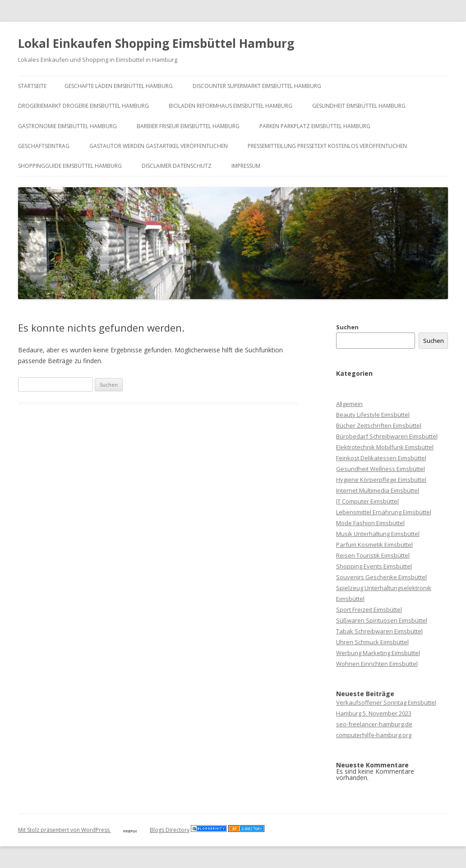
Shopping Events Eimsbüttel (374, 566)
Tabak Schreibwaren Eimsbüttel (379, 631)
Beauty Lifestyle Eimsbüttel (373, 415)
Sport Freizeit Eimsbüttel (369, 609)
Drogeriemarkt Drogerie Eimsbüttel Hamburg (83, 106)
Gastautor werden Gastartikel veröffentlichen (159, 146)
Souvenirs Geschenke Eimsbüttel (381, 577)
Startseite (32, 86)
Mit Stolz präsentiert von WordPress (65, 830)
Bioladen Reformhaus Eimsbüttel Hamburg (231, 106)
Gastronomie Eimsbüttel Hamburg (67, 126)
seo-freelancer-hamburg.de (374, 724)
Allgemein (349, 404)
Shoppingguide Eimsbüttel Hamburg (70, 166)
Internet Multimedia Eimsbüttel (378, 490)
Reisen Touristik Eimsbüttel (373, 555)
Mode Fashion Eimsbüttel (370, 523)
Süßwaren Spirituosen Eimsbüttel (382, 620)
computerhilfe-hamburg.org (374, 735)
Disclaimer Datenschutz (177, 166)
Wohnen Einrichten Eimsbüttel (377, 664)
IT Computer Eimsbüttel (367, 501)
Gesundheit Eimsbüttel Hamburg (359, 106)
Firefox (129, 831)
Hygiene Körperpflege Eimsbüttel (381, 480)
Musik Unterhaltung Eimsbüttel (378, 534)
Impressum (246, 166)
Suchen (347, 327)
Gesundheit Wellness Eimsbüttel (381, 469)
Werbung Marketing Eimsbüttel (378, 653)
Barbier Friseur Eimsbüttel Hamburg (188, 126)
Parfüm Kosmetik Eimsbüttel (374, 545)
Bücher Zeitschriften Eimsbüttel (379, 425)
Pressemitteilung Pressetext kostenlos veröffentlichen (327, 146)
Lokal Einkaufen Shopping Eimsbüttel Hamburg (156, 43)
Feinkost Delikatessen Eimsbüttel (381, 458)
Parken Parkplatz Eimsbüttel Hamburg (315, 126)
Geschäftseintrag (44, 146)
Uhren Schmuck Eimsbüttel (372, 642)
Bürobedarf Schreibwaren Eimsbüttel (387, 436)
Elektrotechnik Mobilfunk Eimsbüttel (385, 447)
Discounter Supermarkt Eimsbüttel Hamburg (257, 86)
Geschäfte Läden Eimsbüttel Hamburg (119, 86)
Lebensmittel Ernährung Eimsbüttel (384, 512)
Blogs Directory (170, 830)
